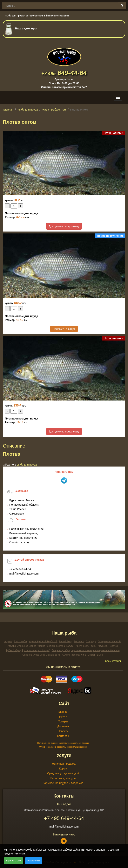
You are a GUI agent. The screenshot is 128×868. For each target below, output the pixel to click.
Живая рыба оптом (54, 110)
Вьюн (100, 655)
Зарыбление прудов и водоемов (63, 783)
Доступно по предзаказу (64, 226)
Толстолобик (20, 642)
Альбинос (23, 646)
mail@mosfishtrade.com (24, 574)
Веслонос (79, 642)
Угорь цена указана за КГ (47, 655)
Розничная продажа (63, 764)
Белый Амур (66, 642)
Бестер (92, 655)
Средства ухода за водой (63, 773)
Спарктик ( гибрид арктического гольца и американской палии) (86, 650)
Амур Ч (66, 655)
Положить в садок (64, 329)
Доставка (63, 726)
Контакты (63, 736)
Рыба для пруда (28, 110)
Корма (63, 769)
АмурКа (12, 646)
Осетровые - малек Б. (109, 642)
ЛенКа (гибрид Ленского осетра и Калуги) (52, 646)
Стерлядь (91, 642)
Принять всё (13, 861)
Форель (8, 642)
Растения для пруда (63, 778)
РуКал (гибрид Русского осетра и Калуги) (28, 650)
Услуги (63, 717)
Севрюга (27, 655)
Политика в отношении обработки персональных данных (63, 743)
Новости (63, 731)
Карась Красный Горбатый (43, 642)
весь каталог (113, 661)
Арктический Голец (86, 646)
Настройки (34, 861)
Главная (8, 110)
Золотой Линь (79, 655)
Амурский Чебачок (108, 646)
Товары (63, 721)
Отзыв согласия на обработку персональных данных (63, 747)
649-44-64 (64, 73)
